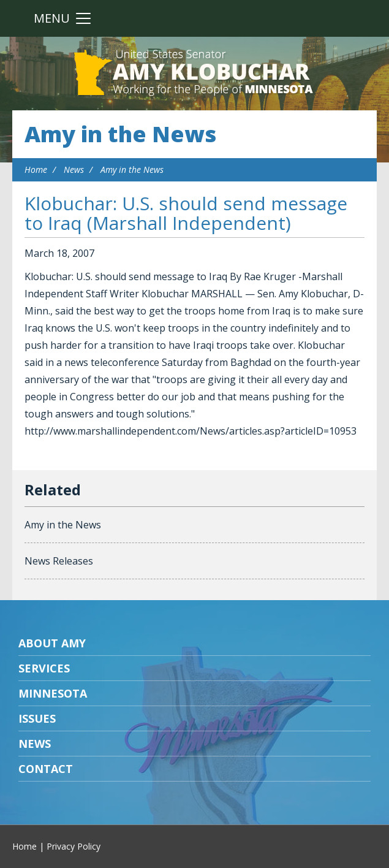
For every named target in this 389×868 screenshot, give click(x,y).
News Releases (59, 561)
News (74, 169)
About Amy (52, 643)
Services (44, 668)
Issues (37, 718)
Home (36, 169)
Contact (46, 769)
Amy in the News (120, 134)
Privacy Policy (74, 846)
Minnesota (53, 693)
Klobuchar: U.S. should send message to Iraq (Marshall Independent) (186, 213)
